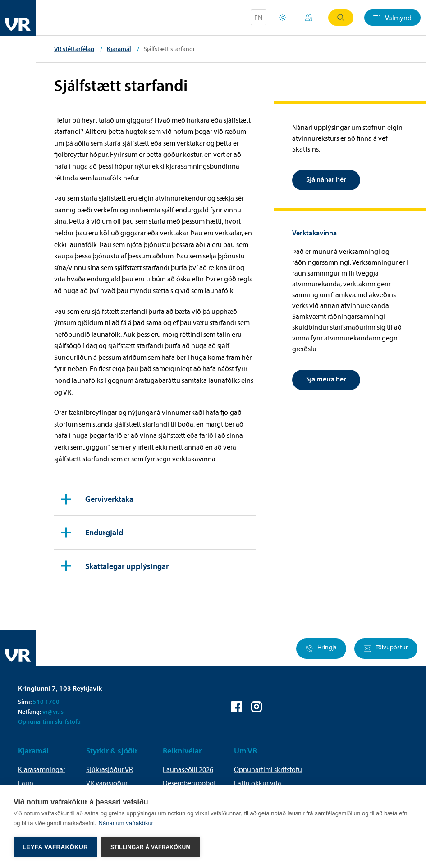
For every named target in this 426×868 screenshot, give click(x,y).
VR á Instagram (257, 707)
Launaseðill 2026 (188, 769)
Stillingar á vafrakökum (151, 847)
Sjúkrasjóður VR (110, 769)
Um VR (245, 751)
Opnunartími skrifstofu (49, 721)
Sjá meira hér (326, 379)
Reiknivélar (182, 751)
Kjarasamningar (42, 769)
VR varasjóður (107, 783)
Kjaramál (119, 49)
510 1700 (46, 702)
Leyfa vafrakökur (55, 847)
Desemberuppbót (189, 783)
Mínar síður (309, 18)
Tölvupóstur (386, 649)
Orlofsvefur (283, 18)
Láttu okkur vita (258, 783)
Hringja (321, 649)
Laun (26, 783)
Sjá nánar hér (326, 179)
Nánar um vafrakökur (126, 823)
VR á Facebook (237, 707)
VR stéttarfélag (74, 49)
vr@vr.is (53, 712)
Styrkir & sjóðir (112, 751)
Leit (341, 18)
